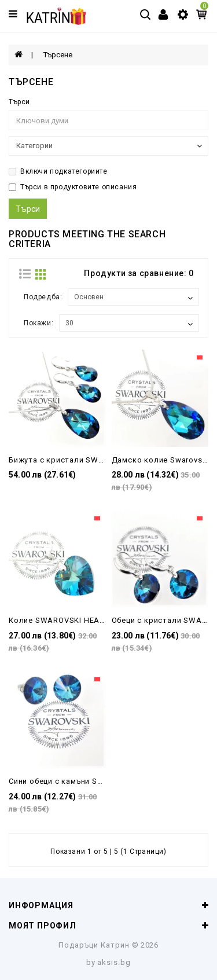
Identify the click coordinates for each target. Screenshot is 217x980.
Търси (19, 102)
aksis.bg (114, 962)
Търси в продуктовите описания (73, 187)
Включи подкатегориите (58, 171)
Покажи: (38, 323)
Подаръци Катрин (94, 945)
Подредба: (43, 297)
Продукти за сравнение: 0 (139, 273)
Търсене (58, 55)
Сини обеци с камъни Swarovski (70, 781)
